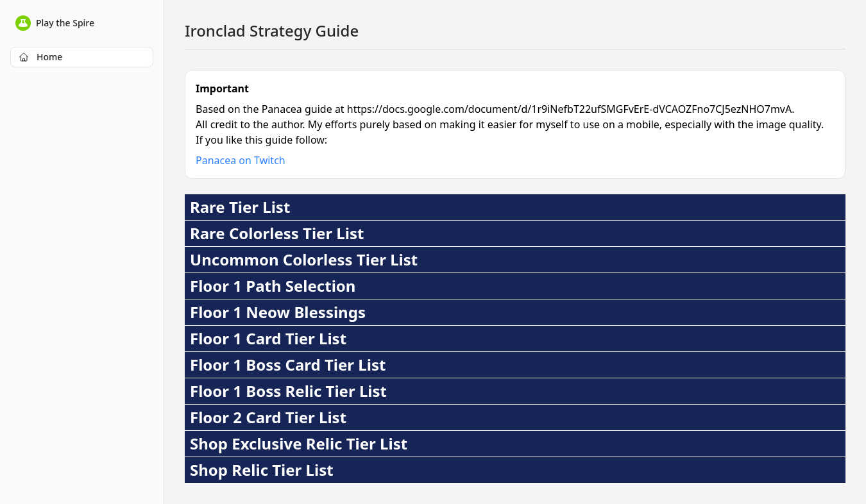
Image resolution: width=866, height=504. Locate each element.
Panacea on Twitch (241, 160)
